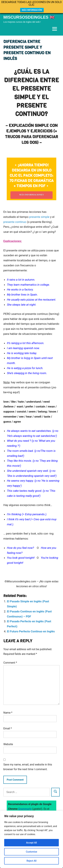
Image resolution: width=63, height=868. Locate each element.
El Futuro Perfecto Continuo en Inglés (31, 631)
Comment (10, 663)
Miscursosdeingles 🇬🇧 (29, 17)
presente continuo (15, 222)
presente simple (39, 217)
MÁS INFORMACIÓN (32, 10)
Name (8, 713)
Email (8, 728)
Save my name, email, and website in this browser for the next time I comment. (28, 767)
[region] (32, 839)
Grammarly (25, 809)
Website (8, 744)
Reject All (32, 861)
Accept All (32, 843)
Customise (32, 852)
